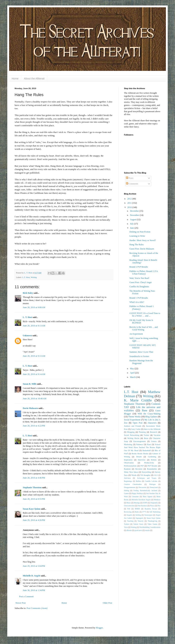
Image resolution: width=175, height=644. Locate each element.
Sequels (129, 515)
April (133, 373)
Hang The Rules (137, 245)
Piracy (152, 506)
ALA (156, 475)
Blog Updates (151, 417)
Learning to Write (137, 236)
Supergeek (139, 518)
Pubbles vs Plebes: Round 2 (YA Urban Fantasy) (144, 273)
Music (129, 503)
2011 (130, 203)
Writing (34, 277)
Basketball (147, 450)
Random (127, 469)
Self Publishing (155, 512)
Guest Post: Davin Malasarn (142, 249)
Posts (130, 178)
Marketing (128, 444)
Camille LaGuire (151, 481)
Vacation (157, 435)
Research (154, 432)
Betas (146, 438)
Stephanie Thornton (32, 487)
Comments (132, 184)
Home (15, 79)
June (132, 228)
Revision (139, 469)
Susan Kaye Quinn (32, 509)
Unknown (27, 336)
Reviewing (128, 512)
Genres (154, 441)
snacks (147, 530)
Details (139, 457)
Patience (140, 444)
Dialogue (152, 484)
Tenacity (141, 521)
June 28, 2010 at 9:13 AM (34, 326)
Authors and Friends (133, 426)
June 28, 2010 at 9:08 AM (34, 307)
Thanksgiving (152, 521)
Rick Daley (28, 293)
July (132, 224)
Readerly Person (151, 509)
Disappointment (130, 487)
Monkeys (157, 500)
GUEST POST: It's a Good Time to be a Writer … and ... (145, 315)
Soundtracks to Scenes (139, 356)
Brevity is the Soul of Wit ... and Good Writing (144, 328)
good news (138, 530)
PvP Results (152, 466)
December (135, 211)
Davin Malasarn (30, 408)
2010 (130, 207)
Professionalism (130, 466)
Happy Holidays (138, 493)
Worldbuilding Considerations (150, 527)
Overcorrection (129, 506)
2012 (130, 199)
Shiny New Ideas (131, 472)
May (132, 369)
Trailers (127, 524)
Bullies (138, 481)
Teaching (130, 521)
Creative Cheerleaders (133, 484)
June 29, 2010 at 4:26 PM (34, 520)
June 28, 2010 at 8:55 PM (34, 499)
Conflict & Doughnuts (139, 287)
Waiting (134, 527)
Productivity (149, 463)
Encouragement (139, 441)
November (135, 215)
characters (152, 423)
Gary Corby (136, 429)
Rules (137, 512)
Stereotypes (148, 515)
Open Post (138, 423)
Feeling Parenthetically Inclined (145, 490)
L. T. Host (27, 317)
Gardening (152, 457)
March (133, 377)
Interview (142, 460)
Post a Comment (26, 597)
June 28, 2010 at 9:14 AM (34, 374)
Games (126, 493)
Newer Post (21, 603)
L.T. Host (26, 277)
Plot (159, 506)
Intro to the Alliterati (152, 429)
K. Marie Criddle (138, 400)
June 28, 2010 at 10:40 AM (35, 399)
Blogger (99, 628)
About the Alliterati (34, 79)
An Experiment (136, 334)
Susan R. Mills (30, 384)
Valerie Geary (138, 524)
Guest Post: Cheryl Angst (141, 282)
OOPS (145, 503)
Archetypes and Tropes (147, 478)
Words (134, 475)
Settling (138, 515)
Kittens (154, 460)
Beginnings (128, 481)
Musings (137, 503)
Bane (145, 410)
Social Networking (132, 435)
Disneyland (154, 487)
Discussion (142, 487)
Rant (149, 444)
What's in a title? (137, 302)
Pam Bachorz (142, 506)
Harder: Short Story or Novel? (143, 240)
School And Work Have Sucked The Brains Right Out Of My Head (142, 447)
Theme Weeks (134, 417)
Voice (126, 527)
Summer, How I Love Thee (141, 352)
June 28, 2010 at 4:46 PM (34, 478)
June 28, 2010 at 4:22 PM (34, 426)
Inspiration (128, 460)
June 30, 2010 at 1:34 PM (34, 590)
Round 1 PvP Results (139, 298)
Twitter (146, 435)
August (133, 220)
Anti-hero (127, 478)
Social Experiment (132, 420)
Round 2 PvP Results (139, 267)
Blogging (131, 432)
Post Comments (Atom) (37, 608)
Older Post (107, 603)
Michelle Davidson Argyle (141, 500)
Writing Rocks (133, 438)
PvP (142, 466)
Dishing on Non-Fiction (140, 232)
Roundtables (152, 469)
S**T (144, 512)
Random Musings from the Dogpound (141, 362)
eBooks (129, 530)
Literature (135, 497)
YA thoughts (145, 475)
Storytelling (146, 472)
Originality (154, 503)
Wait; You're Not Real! (139, 278)
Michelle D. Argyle (32, 576)
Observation (129, 463)
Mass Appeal (148, 497)
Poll (129, 509)
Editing (127, 490)
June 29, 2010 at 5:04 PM (34, 566)
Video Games (152, 524)
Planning (142, 432)
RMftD (137, 509)
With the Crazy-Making (149, 414)
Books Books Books (140, 454)
